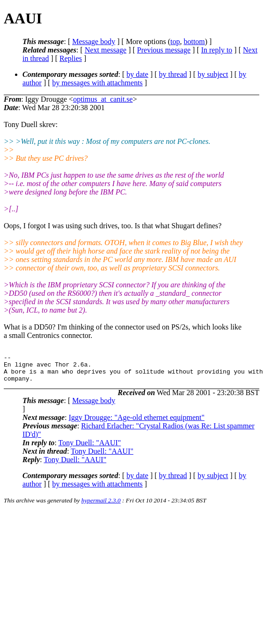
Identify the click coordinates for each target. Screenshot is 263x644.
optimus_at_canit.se (103, 99)
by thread (173, 74)
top (175, 41)
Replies (71, 58)
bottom (194, 41)
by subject (213, 74)
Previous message (164, 50)
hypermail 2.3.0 (101, 506)
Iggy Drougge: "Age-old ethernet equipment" (137, 423)
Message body (94, 41)
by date (137, 74)
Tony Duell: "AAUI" (90, 448)
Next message (106, 50)
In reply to (217, 50)
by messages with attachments (98, 83)
